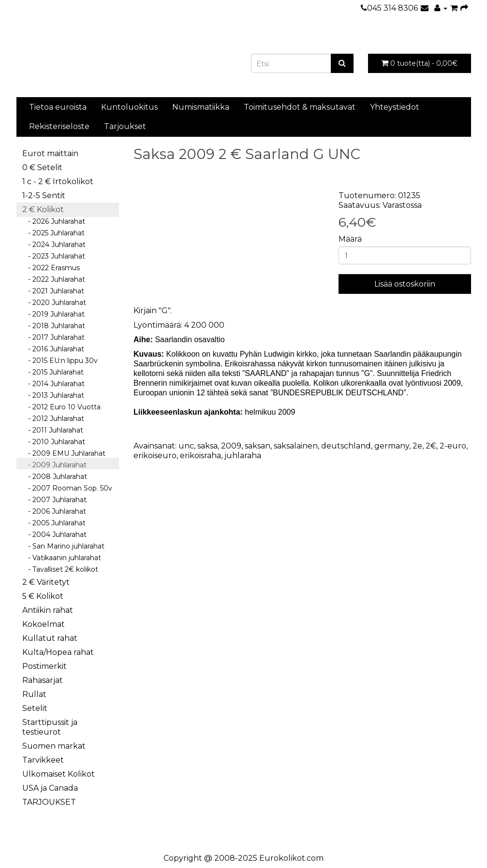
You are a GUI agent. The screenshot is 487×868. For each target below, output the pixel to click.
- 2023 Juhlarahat (54, 256)
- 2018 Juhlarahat (54, 326)
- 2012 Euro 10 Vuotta (61, 407)
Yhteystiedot (395, 107)
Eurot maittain (50, 153)
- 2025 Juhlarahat (53, 233)
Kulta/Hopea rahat (58, 652)
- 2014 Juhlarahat (53, 384)
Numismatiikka (201, 107)
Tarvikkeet (43, 760)
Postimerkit (44, 666)
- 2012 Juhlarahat (53, 419)
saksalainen (296, 446)
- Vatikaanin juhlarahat (62, 558)
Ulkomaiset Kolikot (59, 774)
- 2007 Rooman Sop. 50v (67, 488)
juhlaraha (243, 456)
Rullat (34, 694)
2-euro (453, 446)
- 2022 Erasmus (51, 268)
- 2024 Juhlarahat (54, 245)
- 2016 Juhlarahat (53, 349)
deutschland (346, 446)
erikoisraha (200, 456)
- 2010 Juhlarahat (54, 442)
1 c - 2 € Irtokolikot (58, 181)
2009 (231, 446)
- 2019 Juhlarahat (53, 314)
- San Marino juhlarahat (63, 546)
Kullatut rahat (50, 638)
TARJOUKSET (49, 802)
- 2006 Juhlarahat (54, 511)
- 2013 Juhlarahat (53, 395)
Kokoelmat (44, 624)
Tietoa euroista (58, 107)
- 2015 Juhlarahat (53, 372)
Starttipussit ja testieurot (50, 727)
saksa (207, 446)
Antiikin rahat (48, 610)
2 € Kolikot (43, 210)
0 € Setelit (42, 167)
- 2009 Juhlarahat (54, 465)
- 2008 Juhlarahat (55, 477)
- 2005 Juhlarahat (54, 523)
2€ (431, 446)
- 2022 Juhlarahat (54, 279)
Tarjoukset (125, 126)
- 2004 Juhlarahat (54, 535)
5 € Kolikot (43, 596)
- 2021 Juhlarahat (53, 291)
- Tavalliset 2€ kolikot (60, 569)
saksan (258, 446)
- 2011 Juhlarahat (53, 430)
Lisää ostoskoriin (405, 284)
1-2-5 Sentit (44, 195)
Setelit (35, 708)
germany (392, 446)
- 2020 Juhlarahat (54, 303)
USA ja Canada (50, 788)
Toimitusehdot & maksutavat (300, 107)
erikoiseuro (155, 456)
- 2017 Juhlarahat (53, 337)
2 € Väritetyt (46, 582)
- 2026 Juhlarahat (54, 221)
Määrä (350, 239)
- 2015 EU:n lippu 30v (60, 361)
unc (186, 446)
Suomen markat (54, 746)
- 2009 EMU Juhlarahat (64, 453)
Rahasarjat (43, 680)
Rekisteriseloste (59, 126)
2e (417, 446)
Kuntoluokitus (129, 107)
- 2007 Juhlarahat (54, 500)
